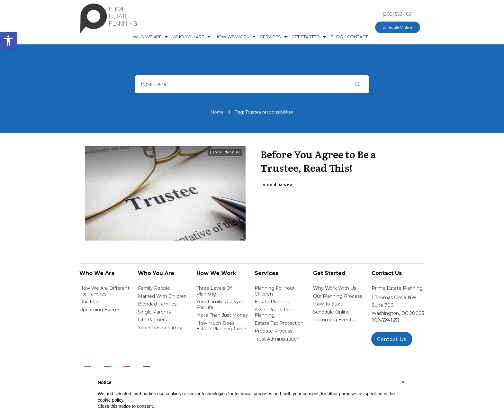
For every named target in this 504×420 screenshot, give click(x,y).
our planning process (337, 296)
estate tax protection (279, 323)
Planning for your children (274, 291)
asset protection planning (274, 313)
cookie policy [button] (110, 400)
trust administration (277, 339)
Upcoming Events (100, 310)
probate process (273, 331)
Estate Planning (225, 152)
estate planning (273, 302)
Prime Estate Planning (397, 288)
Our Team (90, 302)
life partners (152, 320)
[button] (403, 382)
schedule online (331, 312)
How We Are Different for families (104, 291)
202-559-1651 (385, 320)
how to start (328, 304)
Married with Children (162, 296)
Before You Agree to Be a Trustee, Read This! (318, 161)
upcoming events (333, 320)
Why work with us (335, 288)
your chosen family (160, 328)
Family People (154, 288)
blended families (157, 304)
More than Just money (222, 315)
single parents (154, 312)
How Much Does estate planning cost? (221, 326)
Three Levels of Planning (214, 291)
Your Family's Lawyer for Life (220, 305)
